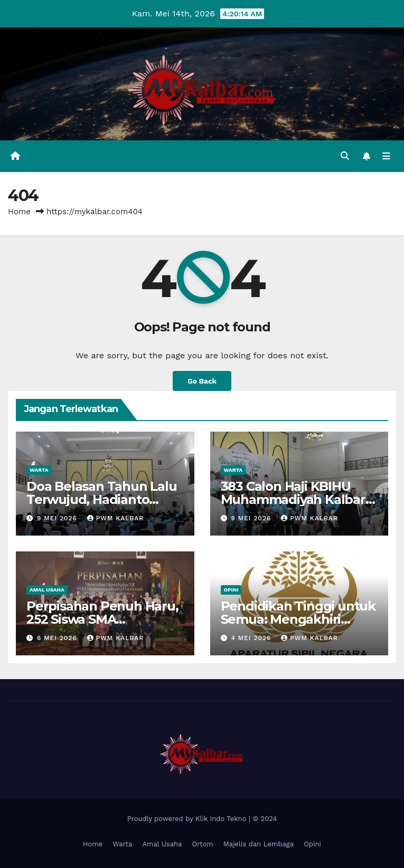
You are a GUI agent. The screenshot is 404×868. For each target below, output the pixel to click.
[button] (345, 156)
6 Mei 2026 (58, 638)
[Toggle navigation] (386, 156)
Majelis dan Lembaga (259, 844)
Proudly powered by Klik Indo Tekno (188, 819)
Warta (39, 470)
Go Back (202, 381)
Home (19, 212)
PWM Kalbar (116, 518)
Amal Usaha (47, 590)
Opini (231, 590)
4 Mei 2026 (252, 638)
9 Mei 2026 (58, 518)
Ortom (202, 844)
